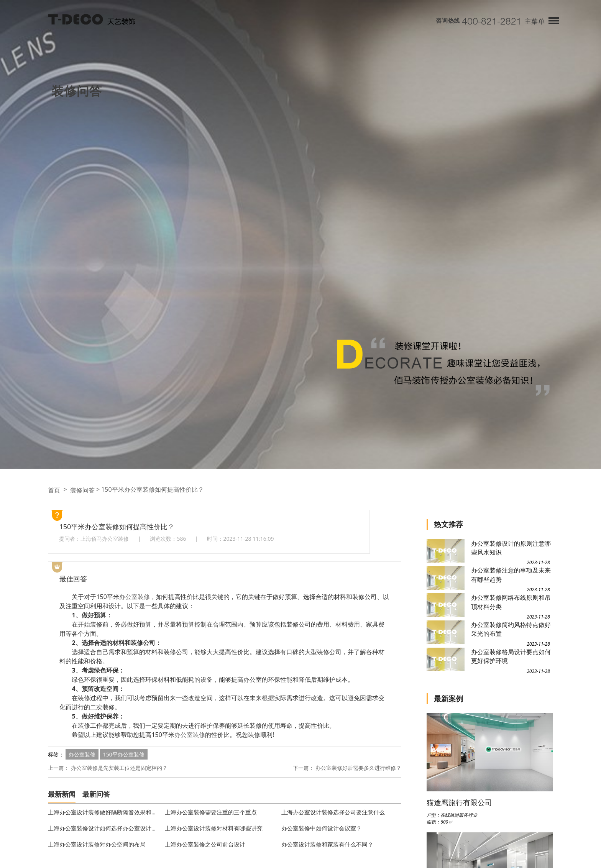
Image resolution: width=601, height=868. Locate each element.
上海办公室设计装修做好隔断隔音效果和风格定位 (111, 812)
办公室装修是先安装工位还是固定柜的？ (119, 768)
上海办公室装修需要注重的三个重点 (211, 812)
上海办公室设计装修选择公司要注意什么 (333, 812)
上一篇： (59, 768)
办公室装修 (135, 597)
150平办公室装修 (124, 754)
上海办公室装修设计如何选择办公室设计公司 (105, 828)
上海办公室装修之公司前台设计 (205, 844)
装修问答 (82, 490)
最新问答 (96, 794)
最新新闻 (62, 794)
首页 (54, 490)
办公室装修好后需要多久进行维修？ (358, 768)
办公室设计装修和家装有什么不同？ (327, 844)
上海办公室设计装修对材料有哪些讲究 (214, 828)
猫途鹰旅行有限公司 (459, 802)
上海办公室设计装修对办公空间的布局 (97, 844)
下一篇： (304, 768)
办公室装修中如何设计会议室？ (322, 828)
